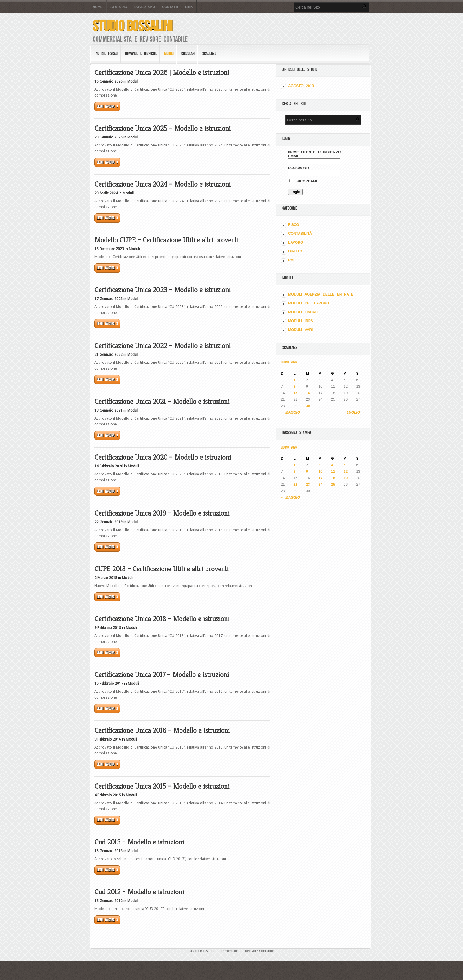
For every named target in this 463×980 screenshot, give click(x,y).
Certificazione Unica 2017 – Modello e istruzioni (162, 675)
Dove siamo (145, 7)
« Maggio (290, 412)
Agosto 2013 (301, 86)
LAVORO (296, 242)
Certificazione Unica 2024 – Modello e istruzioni (163, 184)
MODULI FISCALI (303, 312)
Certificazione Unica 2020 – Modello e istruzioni (163, 457)
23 (308, 485)
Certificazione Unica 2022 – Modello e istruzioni (163, 346)
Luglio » (356, 412)
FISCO (294, 225)
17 (321, 478)
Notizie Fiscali (107, 53)
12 (346, 472)
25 (333, 485)
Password (299, 168)
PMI (291, 260)
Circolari (188, 53)
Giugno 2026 (289, 362)
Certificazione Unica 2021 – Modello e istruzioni (162, 402)
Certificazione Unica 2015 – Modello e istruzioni (162, 786)
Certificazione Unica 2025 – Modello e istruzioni (163, 128)
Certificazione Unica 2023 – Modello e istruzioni (163, 290)
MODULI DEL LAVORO (309, 303)
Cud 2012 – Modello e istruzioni (139, 892)
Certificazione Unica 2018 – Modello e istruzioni (162, 619)
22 (295, 485)
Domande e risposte (141, 53)
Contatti (170, 7)
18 (333, 478)
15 (295, 393)
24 (321, 485)
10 (321, 472)
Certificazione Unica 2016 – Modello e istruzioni (162, 730)
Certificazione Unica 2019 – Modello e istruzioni (162, 513)
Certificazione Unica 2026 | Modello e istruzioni (162, 73)
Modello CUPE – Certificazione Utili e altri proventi (167, 240)
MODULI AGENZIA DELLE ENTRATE (321, 294)
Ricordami (303, 181)
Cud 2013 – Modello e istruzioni (139, 842)
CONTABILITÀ (300, 234)
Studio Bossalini (133, 26)
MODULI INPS (301, 321)
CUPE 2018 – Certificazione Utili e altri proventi (162, 569)
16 (308, 393)
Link (189, 7)
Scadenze (209, 53)
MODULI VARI (300, 330)
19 (346, 478)
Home (98, 7)
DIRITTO (295, 251)
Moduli (169, 53)
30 (308, 406)
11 (333, 472)
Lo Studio (118, 7)
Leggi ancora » (107, 106)
